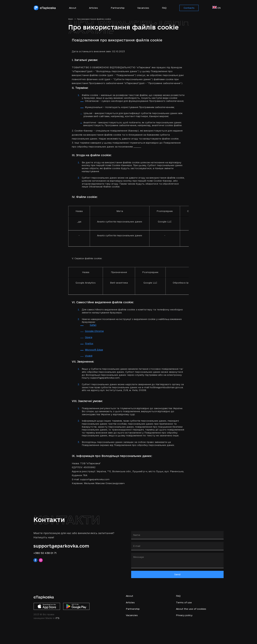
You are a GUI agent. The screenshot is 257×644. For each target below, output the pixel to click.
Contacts (189, 8)
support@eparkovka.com (61, 546)
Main (72, 19)
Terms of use (184, 602)
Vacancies (143, 8)
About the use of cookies (191, 609)
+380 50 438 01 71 (45, 553)
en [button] (218, 7)
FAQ (164, 8)
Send (177, 574)
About (73, 8)
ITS (57, 618)
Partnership (118, 8)
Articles (93, 8)
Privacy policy (184, 615)
